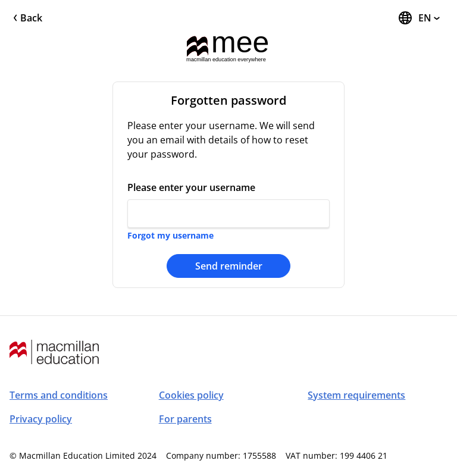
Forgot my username (170, 235)
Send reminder (229, 266)
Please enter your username (191, 187)
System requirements (356, 395)
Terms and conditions (59, 395)
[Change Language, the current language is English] (419, 18)
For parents (185, 419)
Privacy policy (41, 419)
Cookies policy (191, 395)
